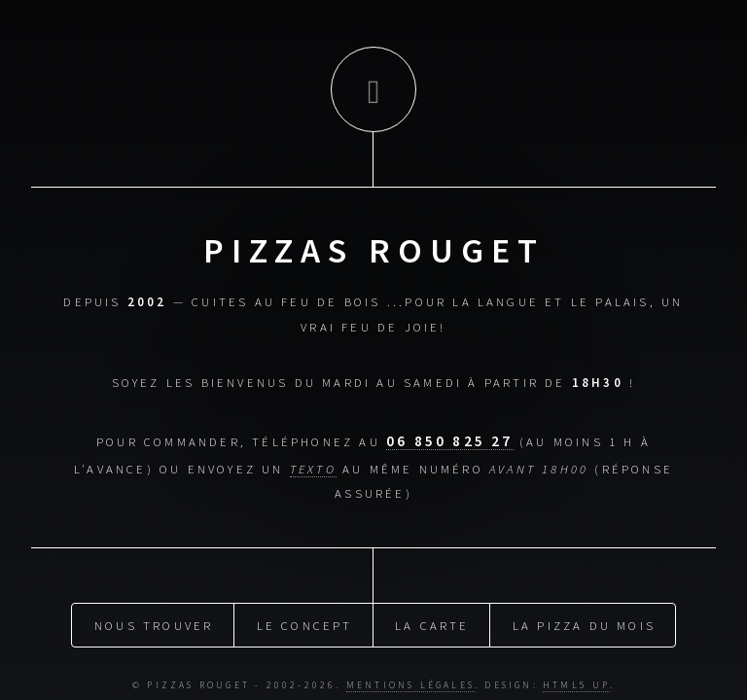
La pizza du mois (584, 622)
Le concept (305, 622)
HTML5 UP (576, 682)
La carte (432, 622)
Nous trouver (154, 622)
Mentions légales (410, 682)
